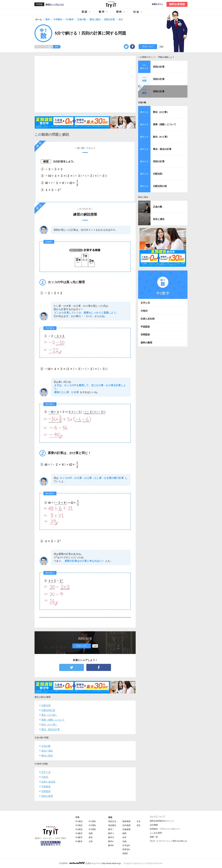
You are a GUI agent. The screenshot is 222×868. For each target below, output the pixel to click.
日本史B (126, 845)
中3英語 (79, 829)
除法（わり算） (49, 725)
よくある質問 (156, 833)
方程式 (45, 777)
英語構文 (112, 825)
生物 (124, 841)
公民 (91, 841)
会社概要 (154, 825)
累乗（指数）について (53, 720)
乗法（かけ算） (49, 715)
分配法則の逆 (48, 710)
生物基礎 (126, 829)
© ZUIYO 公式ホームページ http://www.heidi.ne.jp (90, 863)
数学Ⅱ (111, 833)
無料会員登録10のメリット (162, 821)
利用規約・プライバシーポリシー (165, 829)
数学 (102, 12)
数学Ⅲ (111, 837)
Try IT (111, 4)
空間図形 (46, 791)
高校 (110, 817)
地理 (91, 833)
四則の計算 (159, 67)
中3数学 (79, 841)
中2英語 (79, 825)
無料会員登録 (177, 4)
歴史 (91, 837)
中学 (77, 817)
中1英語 (79, 821)
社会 (136, 12)
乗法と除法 (47, 756)
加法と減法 (47, 751)
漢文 (139, 825)
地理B (125, 853)
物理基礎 (126, 821)
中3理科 (92, 829)
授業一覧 (154, 837)
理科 (119, 12)
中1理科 (92, 821)
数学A (111, 841)
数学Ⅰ (111, 829)
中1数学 (79, 833)
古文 (139, 821)
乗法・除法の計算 (51, 729)
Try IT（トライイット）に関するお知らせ (168, 841)
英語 (85, 12)
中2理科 (92, 825)
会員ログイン (157, 4)
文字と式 (46, 772)
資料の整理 (47, 796)
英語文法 (112, 821)
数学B (111, 845)
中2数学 (79, 837)
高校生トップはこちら (55, 4)
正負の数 (46, 746)
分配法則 (46, 705)
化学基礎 (126, 825)
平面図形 (46, 787)
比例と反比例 (48, 782)
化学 (124, 837)
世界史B (126, 849)
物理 (124, 833)
